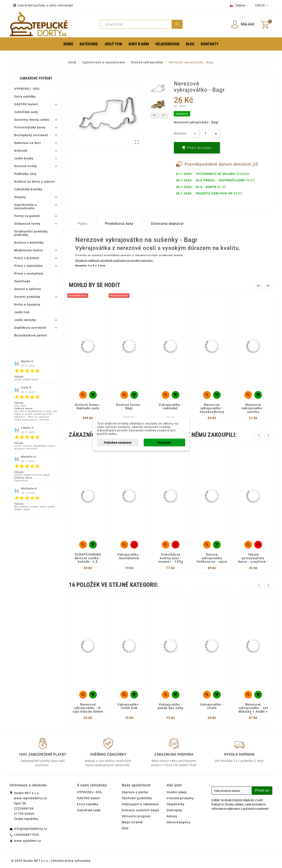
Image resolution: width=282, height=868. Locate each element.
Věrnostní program (136, 816)
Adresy (172, 816)
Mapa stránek (132, 822)
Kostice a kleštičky (29, 243)
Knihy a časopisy (27, 304)
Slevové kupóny (179, 822)
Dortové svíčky (26, 166)
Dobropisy (174, 810)
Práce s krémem (27, 258)
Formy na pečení (27, 216)
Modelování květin (29, 250)
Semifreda (22, 281)
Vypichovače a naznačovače (25, 206)
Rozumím (164, 443)
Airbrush (21, 151)
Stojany (20, 197)
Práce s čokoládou (29, 266)
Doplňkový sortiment (30, 328)
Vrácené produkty (180, 798)
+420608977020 (27, 835)
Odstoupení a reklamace (140, 804)
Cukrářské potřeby (36, 78)
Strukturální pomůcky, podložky (31, 233)
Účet (125, 828)
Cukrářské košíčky (28, 189)
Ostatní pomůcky (27, 297)
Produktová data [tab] (119, 224)
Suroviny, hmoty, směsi (32, 120)
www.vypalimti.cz (28, 841)
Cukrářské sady (26, 112)
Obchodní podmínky (137, 798)
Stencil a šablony (28, 289)
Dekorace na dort (28, 143)
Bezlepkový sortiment (31, 135)
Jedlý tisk (22, 312)
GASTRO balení (26, 104)
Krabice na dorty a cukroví (35, 182)
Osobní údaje (177, 792)
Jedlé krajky (24, 158)
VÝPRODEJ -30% (27, 89)
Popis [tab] (82, 224)
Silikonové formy (27, 224)
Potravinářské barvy (30, 127)
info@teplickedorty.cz (31, 829)
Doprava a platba (135, 792)
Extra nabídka (25, 96)
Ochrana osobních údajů (140, 810)
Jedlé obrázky (25, 320)
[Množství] (205, 133)
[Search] (136, 24)
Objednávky (176, 804)
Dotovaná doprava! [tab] (167, 224)
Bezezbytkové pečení (31, 335)
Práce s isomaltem (29, 274)
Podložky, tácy (25, 174)
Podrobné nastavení (118, 443)
